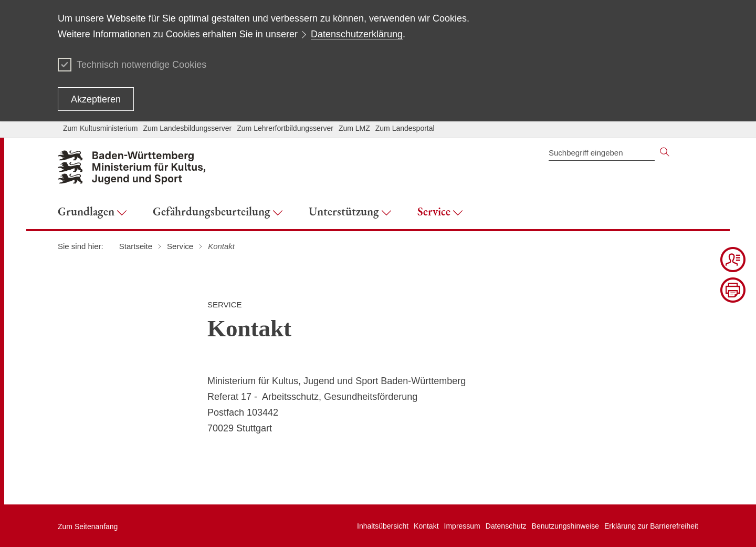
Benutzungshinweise (565, 526)
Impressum (462, 526)
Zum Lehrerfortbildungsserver (285, 128)
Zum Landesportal (405, 128)
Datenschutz (506, 526)
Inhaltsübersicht (383, 526)
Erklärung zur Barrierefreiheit (651, 526)
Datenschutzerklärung (357, 34)
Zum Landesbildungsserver (187, 128)
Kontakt (426, 526)
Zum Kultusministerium (100, 128)
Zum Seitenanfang (88, 527)
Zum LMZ (354, 128)
